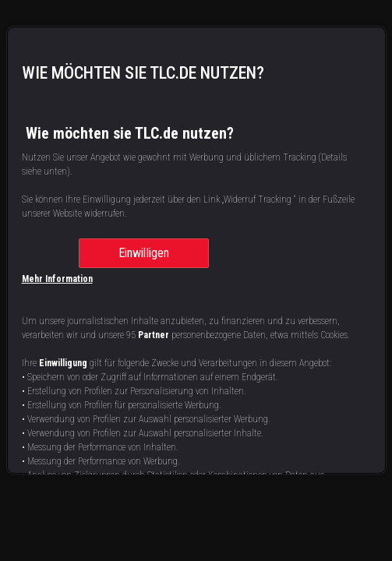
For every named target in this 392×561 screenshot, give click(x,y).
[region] (196, 250)
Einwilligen (144, 253)
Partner (154, 335)
